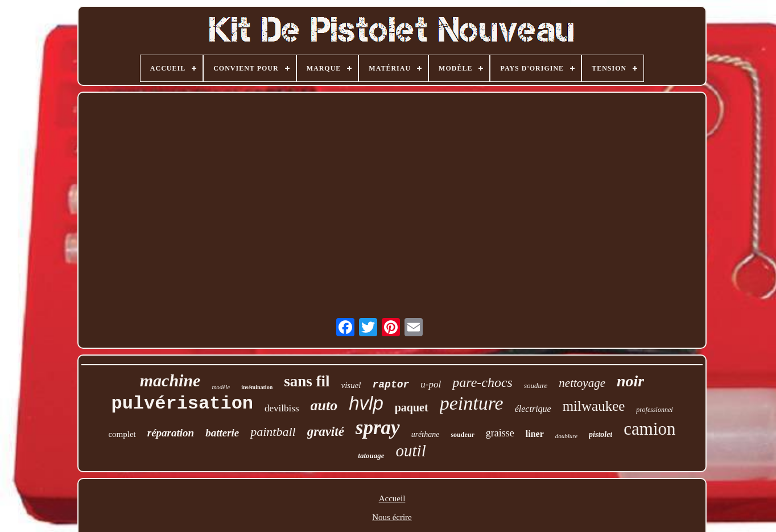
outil (411, 451)
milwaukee (594, 406)
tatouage (371, 455)
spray (378, 428)
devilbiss (282, 408)
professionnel (654, 410)
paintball (273, 432)
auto (324, 405)
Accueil (392, 498)
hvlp (366, 403)
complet (122, 434)
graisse (500, 433)
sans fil (307, 381)
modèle (221, 387)
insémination (257, 387)
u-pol (431, 384)
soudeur (462, 435)
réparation (171, 433)
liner (535, 434)
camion (649, 429)
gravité (326, 432)
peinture (472, 403)
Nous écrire (392, 517)
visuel (351, 385)
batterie (222, 433)
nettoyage (582, 383)
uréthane (426, 434)
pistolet (600, 434)
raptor (391, 385)
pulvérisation (182, 404)
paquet (412, 407)
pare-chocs (482, 382)
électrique (533, 409)
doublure (566, 436)
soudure (536, 385)
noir (630, 381)
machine (170, 380)
